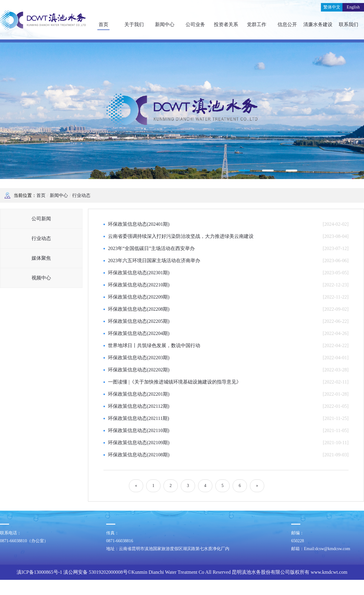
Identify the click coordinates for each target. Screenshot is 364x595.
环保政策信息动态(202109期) (139, 443)
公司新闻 (41, 219)
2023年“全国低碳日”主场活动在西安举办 (151, 248)
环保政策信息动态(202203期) (139, 358)
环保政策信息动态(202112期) (139, 406)
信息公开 (287, 24)
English (353, 7)
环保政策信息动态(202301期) (139, 273)
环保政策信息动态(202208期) (139, 309)
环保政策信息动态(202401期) (139, 224)
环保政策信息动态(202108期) (139, 455)
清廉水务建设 (318, 24)
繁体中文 (332, 7)
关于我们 (134, 24)
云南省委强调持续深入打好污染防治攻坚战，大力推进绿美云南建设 (181, 236)
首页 (103, 24)
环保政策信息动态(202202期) (139, 370)
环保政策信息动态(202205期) (139, 321)
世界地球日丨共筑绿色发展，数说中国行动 (154, 345)
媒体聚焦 (41, 258)
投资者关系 (226, 24)
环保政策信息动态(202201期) (139, 394)
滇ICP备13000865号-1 (39, 572)
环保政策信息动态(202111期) (138, 418)
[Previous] (136, 486)
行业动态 (81, 195)
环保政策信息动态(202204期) (139, 333)
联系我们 (349, 24)
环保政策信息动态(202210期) (139, 285)
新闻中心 (165, 24)
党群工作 (257, 24)
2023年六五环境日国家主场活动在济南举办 (154, 260)
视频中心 (41, 278)
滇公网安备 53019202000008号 (96, 572)
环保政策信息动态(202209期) (139, 297)
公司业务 (195, 24)
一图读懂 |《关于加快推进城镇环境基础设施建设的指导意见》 (175, 382)
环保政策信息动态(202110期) (139, 430)
